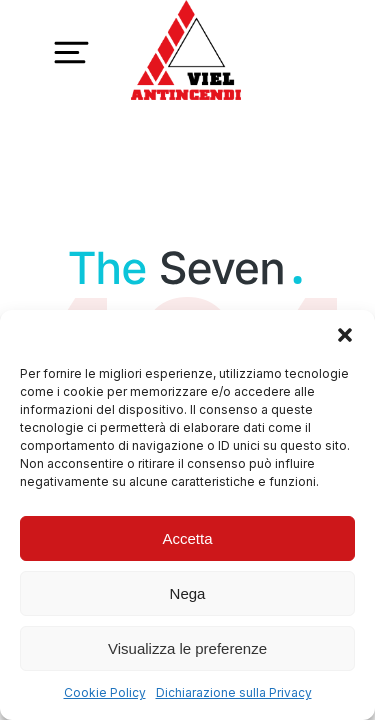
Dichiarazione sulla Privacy (234, 692)
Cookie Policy (105, 692)
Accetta (187, 538)
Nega (188, 593)
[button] (345, 335)
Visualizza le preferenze (187, 648)
